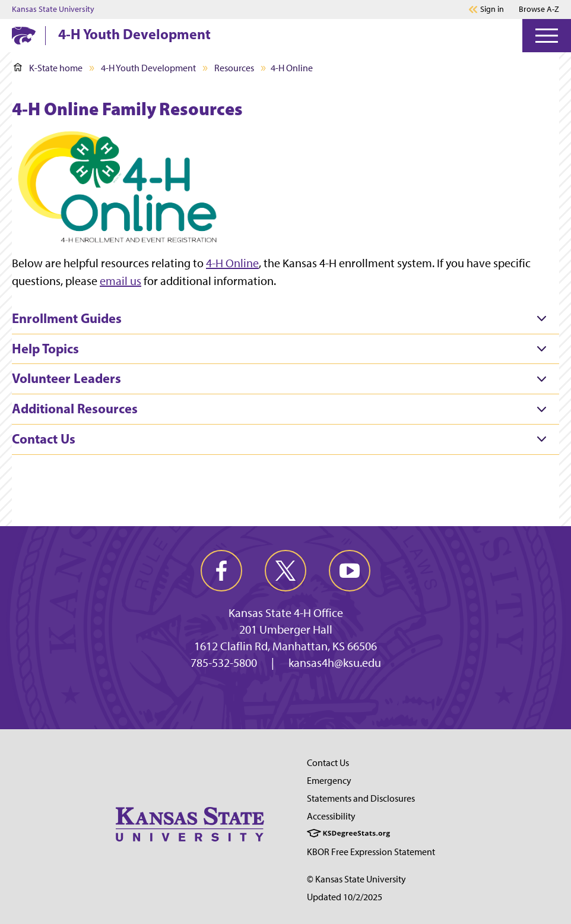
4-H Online (232, 263)
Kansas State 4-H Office (286, 613)
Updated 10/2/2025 (345, 897)
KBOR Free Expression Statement (371, 852)
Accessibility (331, 816)
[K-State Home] (24, 35)
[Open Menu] (547, 36)
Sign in (492, 10)
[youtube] (350, 571)
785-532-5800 (224, 663)
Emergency (329, 781)
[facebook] (221, 571)
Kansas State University (53, 10)
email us (120, 281)
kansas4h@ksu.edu (335, 663)
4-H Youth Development (134, 34)
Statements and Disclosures (361, 798)
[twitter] (285, 571)
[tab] (285, 319)
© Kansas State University (356, 879)
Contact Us (328, 763)
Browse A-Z (539, 9)
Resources (234, 68)
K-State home (48, 68)
